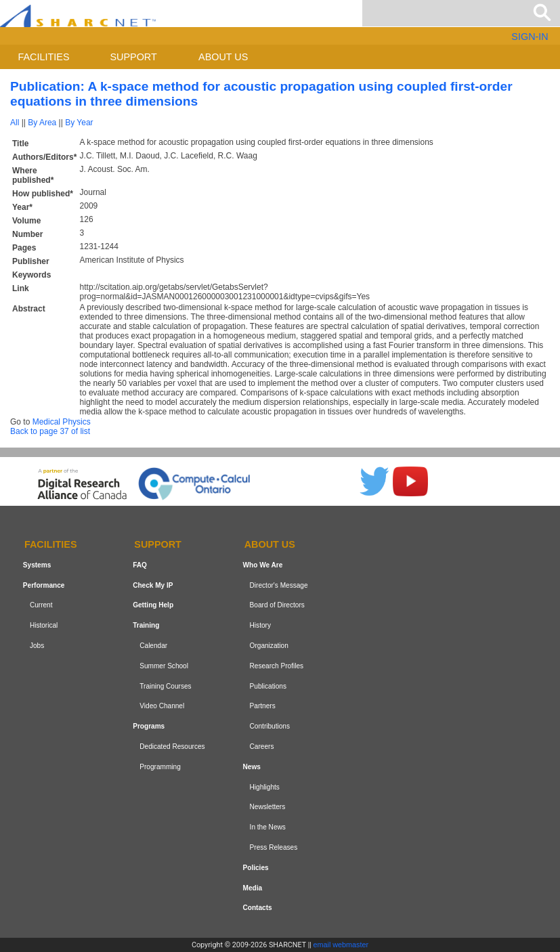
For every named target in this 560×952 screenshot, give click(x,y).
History (260, 625)
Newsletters (268, 807)
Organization (269, 646)
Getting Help (153, 606)
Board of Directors (277, 606)
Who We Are (263, 565)
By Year (79, 123)
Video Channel (162, 707)
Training (146, 625)
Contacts (258, 908)
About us (223, 57)
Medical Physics (62, 422)
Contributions (270, 726)
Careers (262, 747)
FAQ (140, 565)
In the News (268, 827)
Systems (37, 565)
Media (253, 888)
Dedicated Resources (172, 747)
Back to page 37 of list (50, 431)
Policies (256, 868)
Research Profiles (277, 666)
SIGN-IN (530, 37)
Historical (44, 625)
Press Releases (274, 847)
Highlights (265, 787)
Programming (160, 767)
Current (41, 606)
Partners (263, 707)
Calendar (153, 646)
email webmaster (341, 945)
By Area (42, 123)
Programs (149, 726)
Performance (44, 585)
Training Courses (165, 686)
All (15, 123)
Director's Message (279, 585)
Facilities (44, 57)
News (252, 767)
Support (133, 57)
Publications (268, 686)
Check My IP (153, 585)
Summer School (164, 666)
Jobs (37, 646)
